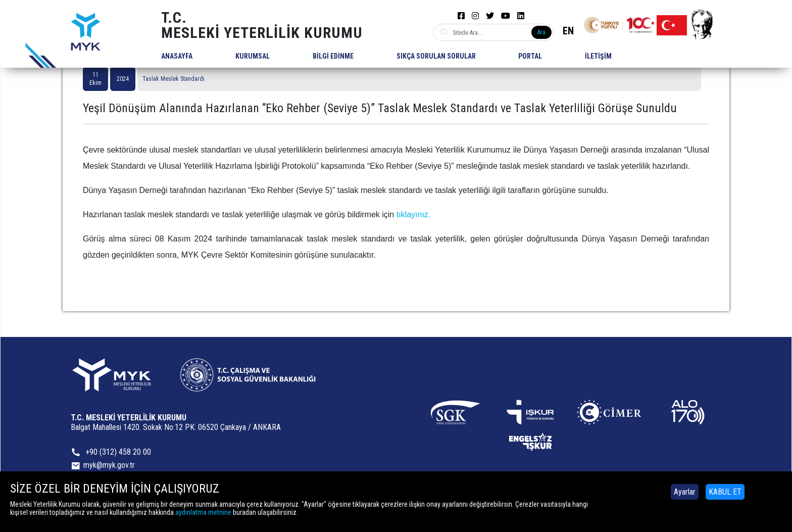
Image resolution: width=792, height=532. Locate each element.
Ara (541, 32)
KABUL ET (725, 492)
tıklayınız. (414, 214)
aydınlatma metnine (203, 512)
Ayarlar (685, 492)
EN (568, 31)
